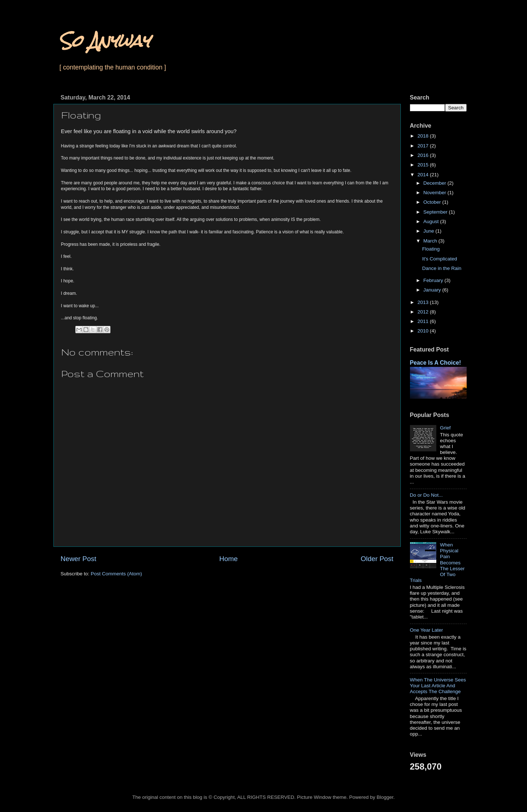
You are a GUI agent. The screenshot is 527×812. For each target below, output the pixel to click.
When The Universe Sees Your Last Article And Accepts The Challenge (438, 686)
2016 (424, 155)
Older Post (377, 559)
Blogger (385, 797)
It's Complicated (440, 259)
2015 (424, 165)
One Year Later (427, 630)
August (432, 221)
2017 (424, 146)
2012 (424, 312)
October (433, 202)
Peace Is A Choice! (436, 363)
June (430, 231)
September (436, 212)
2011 (424, 321)
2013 (424, 302)
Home (229, 559)
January (433, 290)
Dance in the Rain (442, 268)
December (436, 183)
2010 (424, 331)
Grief (445, 428)
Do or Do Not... (426, 495)
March (431, 241)
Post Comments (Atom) (116, 574)
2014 (424, 175)
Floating (431, 249)
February (434, 280)
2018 (424, 136)
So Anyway (104, 41)
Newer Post (79, 559)
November (436, 193)
